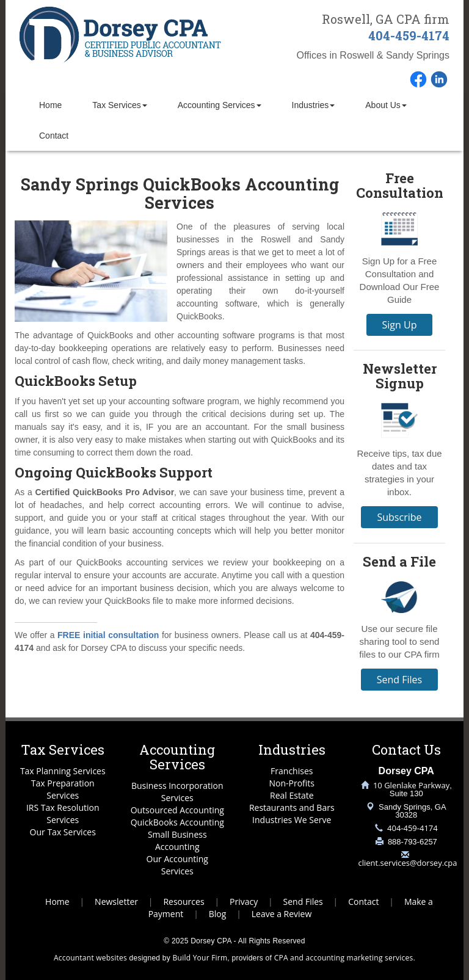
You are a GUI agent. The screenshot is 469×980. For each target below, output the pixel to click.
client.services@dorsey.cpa (408, 863)
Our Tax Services (63, 832)
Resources (184, 902)
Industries (314, 105)
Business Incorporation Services (177, 792)
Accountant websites (90, 958)
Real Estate (292, 795)
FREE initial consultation (108, 635)
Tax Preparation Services (63, 789)
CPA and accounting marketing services (344, 958)
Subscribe (399, 517)
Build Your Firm (200, 958)
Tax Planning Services (63, 771)
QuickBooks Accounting (177, 822)
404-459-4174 (409, 35)
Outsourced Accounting (177, 810)
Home (50, 105)
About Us (386, 105)
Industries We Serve (292, 820)
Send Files (399, 680)
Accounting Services (220, 105)
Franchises (292, 771)
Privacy (244, 902)
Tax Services (119, 105)
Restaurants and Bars (292, 808)
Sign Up (400, 325)
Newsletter (116, 902)
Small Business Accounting (177, 840)
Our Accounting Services (177, 865)
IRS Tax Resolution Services (63, 814)
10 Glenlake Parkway (411, 785)
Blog (218, 914)
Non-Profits (292, 783)
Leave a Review (282, 914)
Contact (54, 136)
